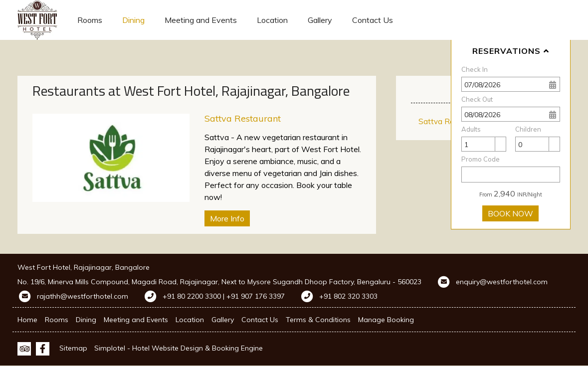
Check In (475, 69)
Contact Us (373, 20)
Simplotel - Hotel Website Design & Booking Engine (179, 348)
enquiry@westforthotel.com (502, 282)
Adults (471, 129)
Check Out (477, 99)
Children (528, 129)
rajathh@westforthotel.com (83, 296)
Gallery (320, 20)
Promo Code (481, 159)
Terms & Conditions (318, 320)
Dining (133, 20)
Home (27, 320)
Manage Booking (386, 320)
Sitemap (73, 348)
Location (272, 20)
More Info (227, 218)
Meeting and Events (201, 20)
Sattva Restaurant (243, 118)
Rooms (90, 20)
